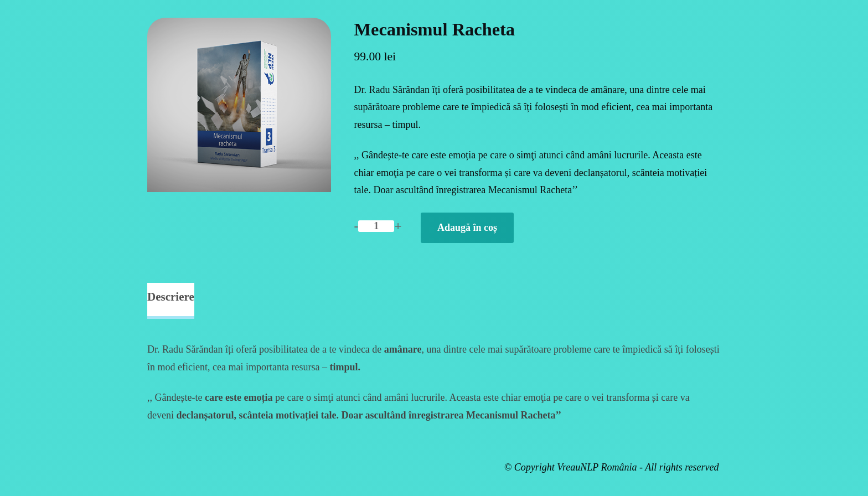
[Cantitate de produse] (376, 226)
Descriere (171, 297)
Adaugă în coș (467, 228)
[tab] (171, 301)
